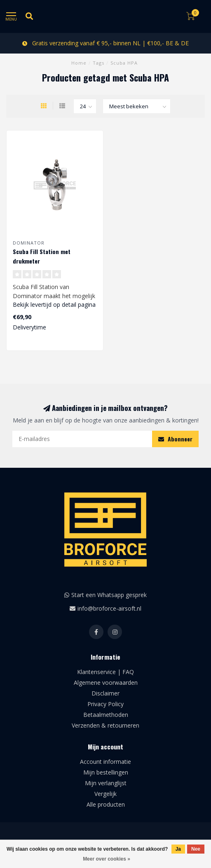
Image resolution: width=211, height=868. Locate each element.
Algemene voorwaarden (106, 682)
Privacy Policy (105, 704)
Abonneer (175, 439)
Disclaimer (105, 693)
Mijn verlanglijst (106, 783)
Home (79, 63)
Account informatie (105, 762)
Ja (178, 849)
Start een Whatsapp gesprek (109, 595)
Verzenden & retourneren (105, 725)
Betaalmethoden (106, 715)
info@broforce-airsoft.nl (109, 608)
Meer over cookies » (107, 859)
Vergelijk (105, 794)
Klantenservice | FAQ (105, 672)
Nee (196, 849)
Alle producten (106, 804)
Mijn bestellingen (106, 772)
